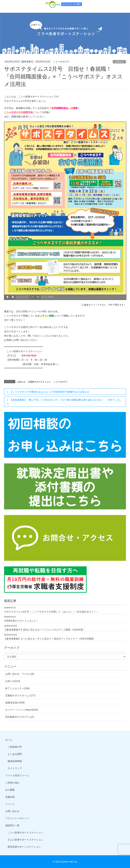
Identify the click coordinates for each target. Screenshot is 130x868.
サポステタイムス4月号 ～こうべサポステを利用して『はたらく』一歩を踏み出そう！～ (51, 612)
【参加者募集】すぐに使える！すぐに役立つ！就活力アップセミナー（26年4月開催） (50, 639)
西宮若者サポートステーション (24, 847)
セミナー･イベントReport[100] (21, 710)
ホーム (9, 740)
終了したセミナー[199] (17, 688)
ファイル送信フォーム (17, 775)
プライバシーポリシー (17, 818)
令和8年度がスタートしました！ (21, 621)
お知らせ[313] (13, 681)
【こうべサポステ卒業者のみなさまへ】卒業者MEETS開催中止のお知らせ (50, 392)
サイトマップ (15, 768)
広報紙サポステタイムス (39, 382)
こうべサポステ (60, 382)
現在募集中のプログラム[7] (20, 717)
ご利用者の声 (15, 747)
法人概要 (10, 790)
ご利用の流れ (12, 783)
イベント (10, 804)
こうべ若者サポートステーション (25, 833)
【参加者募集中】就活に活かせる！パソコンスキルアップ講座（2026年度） (45, 630)
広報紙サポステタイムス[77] (20, 695)
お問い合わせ (12, 811)
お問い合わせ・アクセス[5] (20, 674)
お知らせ (119, 62)
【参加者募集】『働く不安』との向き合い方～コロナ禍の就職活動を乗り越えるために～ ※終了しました (64, 402)
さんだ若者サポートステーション (25, 840)
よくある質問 (15, 754)
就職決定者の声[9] (15, 703)
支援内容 (10, 797)
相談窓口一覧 (12, 825)
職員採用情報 (15, 761)
